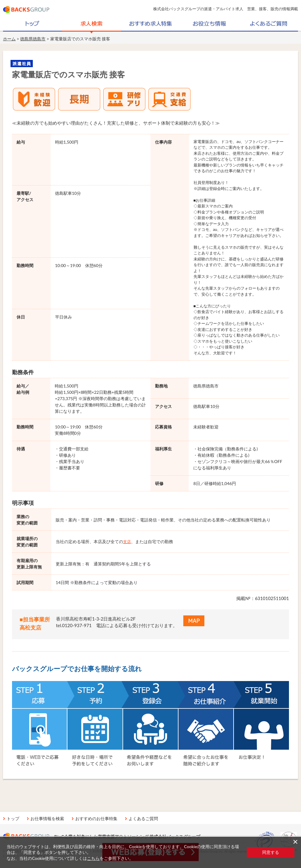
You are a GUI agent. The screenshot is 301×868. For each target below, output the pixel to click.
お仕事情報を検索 (47, 819)
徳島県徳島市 (33, 39)
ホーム (9, 39)
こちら (93, 858)
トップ (13, 819)
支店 (127, 542)
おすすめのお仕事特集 (96, 819)
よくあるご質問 (143, 819)
